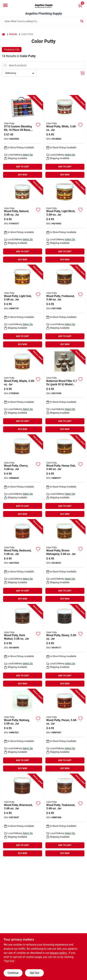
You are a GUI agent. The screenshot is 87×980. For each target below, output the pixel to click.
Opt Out (34, 973)
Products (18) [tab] (12, 50)
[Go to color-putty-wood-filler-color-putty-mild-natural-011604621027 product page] (22, 222)
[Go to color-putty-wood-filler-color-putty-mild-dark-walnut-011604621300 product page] (22, 646)
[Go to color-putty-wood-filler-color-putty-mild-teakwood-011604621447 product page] (65, 816)
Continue (13, 973)
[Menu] (5, 5)
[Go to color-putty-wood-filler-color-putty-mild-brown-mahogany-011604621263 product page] (65, 561)
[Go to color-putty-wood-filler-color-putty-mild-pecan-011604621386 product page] (65, 731)
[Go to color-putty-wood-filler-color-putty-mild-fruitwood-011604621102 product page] (65, 307)
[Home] (3, 34)
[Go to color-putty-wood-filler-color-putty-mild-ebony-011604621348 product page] (65, 646)
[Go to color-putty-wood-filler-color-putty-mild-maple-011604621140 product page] (22, 392)
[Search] (82, 21)
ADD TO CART (23, 167)
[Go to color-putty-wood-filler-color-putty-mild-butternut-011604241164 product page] (65, 392)
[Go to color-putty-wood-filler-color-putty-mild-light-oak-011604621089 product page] (22, 307)
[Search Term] (44, 21)
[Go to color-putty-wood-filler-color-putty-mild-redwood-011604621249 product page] (22, 561)
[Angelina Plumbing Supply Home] (43, 6)
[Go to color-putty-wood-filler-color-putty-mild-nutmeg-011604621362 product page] (22, 731)
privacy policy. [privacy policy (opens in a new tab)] (59, 953)
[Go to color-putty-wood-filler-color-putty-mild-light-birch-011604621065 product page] (65, 222)
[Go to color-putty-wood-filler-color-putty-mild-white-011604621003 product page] (65, 137)
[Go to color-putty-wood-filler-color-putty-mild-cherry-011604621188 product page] (22, 477)
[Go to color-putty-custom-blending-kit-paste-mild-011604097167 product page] (22, 137)
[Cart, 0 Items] (80, 6)
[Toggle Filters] (83, 73)
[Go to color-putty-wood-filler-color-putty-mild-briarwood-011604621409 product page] (22, 816)
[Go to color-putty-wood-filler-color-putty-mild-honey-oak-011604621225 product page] (65, 477)
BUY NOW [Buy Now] (23, 175)
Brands (13, 34)
